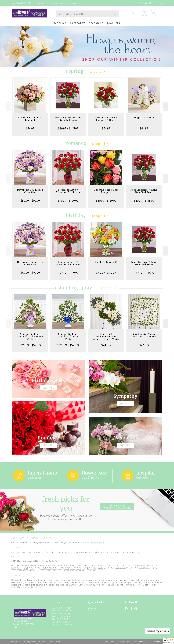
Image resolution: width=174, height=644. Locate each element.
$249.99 (106, 345)
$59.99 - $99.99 (30, 201)
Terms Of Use (110, 642)
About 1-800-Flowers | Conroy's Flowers (32, 538)
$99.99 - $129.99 (68, 201)
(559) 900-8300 (23, 3)
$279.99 (144, 345)
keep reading (98, 542)
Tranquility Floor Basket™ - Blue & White (68, 337)
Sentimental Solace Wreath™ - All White (144, 335)
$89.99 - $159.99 (106, 201)
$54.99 (106, 128)
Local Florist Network (141, 642)
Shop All (96, 72)
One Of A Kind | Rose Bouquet (106, 191)
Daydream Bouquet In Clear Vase (30, 191)
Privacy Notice (124, 642)
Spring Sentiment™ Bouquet (30, 119)
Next (165, 107)
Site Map (156, 642)
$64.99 (144, 128)
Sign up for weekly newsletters (117, 507)
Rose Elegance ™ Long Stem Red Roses (68, 119)
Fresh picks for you (66, 508)
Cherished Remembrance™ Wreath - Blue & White (106, 337)
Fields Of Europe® (106, 262)
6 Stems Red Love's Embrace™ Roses (106, 119)
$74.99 (30, 128)
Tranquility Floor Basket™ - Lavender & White (30, 337)
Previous (9, 107)
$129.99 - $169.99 (30, 345)
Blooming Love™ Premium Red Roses (68, 191)
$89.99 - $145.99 (68, 128)
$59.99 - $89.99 (106, 273)
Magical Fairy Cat (144, 118)
